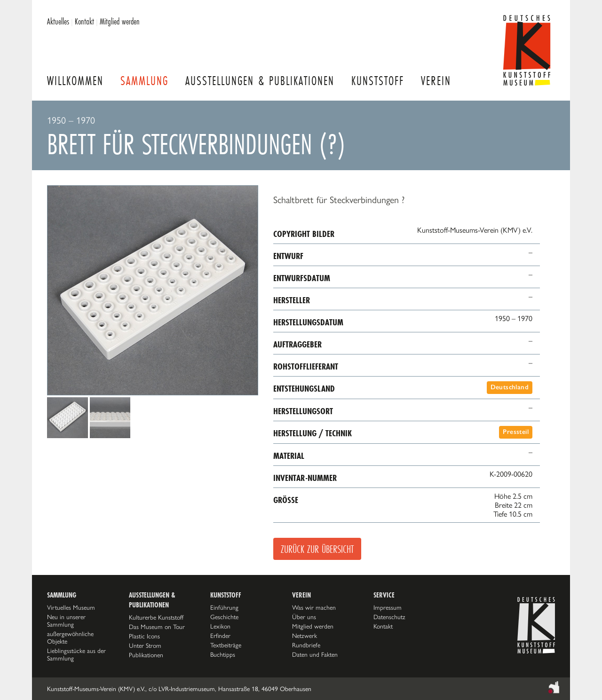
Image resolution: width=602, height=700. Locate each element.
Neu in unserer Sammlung (66, 621)
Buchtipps (223, 654)
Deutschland (510, 387)
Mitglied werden (120, 21)
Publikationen (146, 655)
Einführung (224, 607)
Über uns (304, 617)
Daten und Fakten (315, 654)
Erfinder (220, 636)
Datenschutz (389, 617)
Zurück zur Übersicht (317, 549)
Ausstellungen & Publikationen (260, 81)
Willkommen (75, 81)
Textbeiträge (226, 645)
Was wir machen (314, 607)
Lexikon (220, 626)
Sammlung (144, 81)
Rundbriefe (306, 645)
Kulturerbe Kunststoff (156, 617)
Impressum (388, 607)
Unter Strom (145, 645)
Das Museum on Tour (157, 627)
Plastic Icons (144, 636)
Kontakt (84, 21)
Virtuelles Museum (71, 607)
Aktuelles (58, 21)
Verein (436, 81)
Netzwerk (305, 636)
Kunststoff (378, 81)
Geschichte (224, 617)
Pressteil (516, 432)
